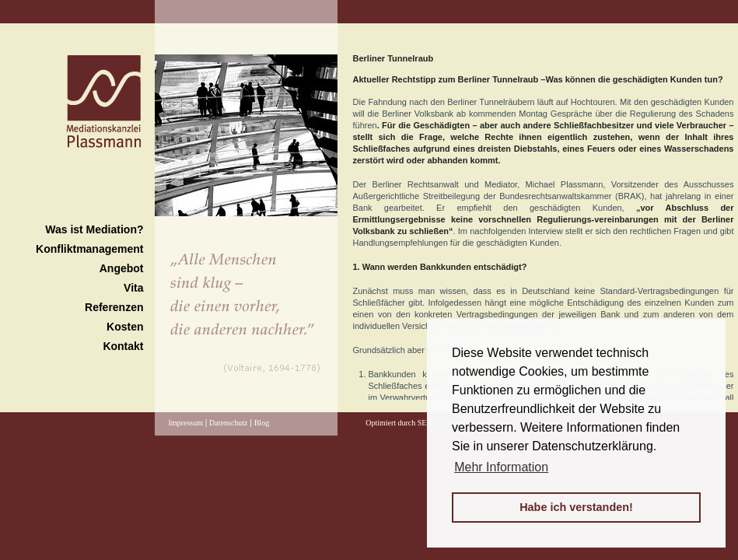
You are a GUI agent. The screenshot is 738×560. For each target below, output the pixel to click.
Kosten (125, 327)
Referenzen (114, 307)
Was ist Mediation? (94, 229)
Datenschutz (228, 423)
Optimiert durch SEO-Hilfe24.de (416, 423)
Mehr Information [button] (501, 467)
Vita (133, 288)
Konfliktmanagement (89, 249)
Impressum (186, 423)
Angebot (122, 268)
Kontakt (123, 346)
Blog (262, 423)
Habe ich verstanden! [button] (576, 507)
